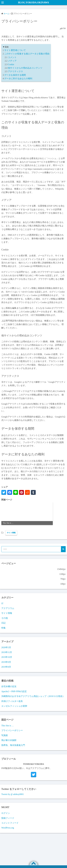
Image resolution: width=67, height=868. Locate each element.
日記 (3, 623)
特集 (3, 628)
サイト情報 (11, 533)
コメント (12, 57)
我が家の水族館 (9, 740)
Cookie (11, 64)
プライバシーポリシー (12, 730)
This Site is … (8, 726)
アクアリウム (8, 608)
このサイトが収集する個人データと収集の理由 (27, 54)
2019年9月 (6, 662)
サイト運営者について (15, 50)
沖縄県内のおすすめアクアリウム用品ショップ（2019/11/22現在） (33, 696)
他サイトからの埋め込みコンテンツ (25, 68)
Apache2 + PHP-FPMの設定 (14, 691)
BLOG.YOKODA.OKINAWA (33, 3)
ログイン (6, 813)
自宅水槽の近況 (9, 686)
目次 (7, 47)
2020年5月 (6, 647)
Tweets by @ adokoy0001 (13, 794)
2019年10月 (7, 657)
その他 (5, 618)
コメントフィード (10, 823)
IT (2, 603)
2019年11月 (7, 652)
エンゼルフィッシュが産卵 (14, 706)
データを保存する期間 (15, 75)
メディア (12, 61)
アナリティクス (15, 71)
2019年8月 (6, 667)
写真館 (5, 735)
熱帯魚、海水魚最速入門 (13, 745)
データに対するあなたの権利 (18, 78)
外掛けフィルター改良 (12, 701)
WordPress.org (8, 828)
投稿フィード (8, 818)
